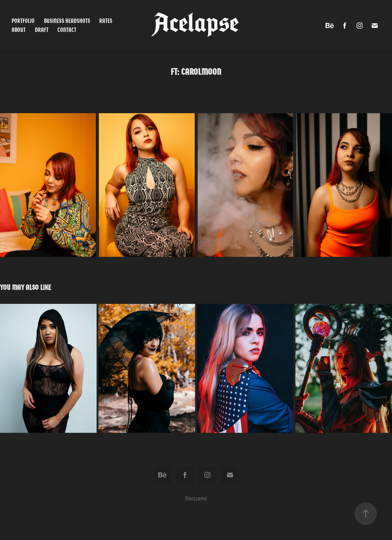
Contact (67, 30)
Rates (106, 21)
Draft (42, 30)
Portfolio (23, 21)
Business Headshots (67, 21)
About (19, 30)
